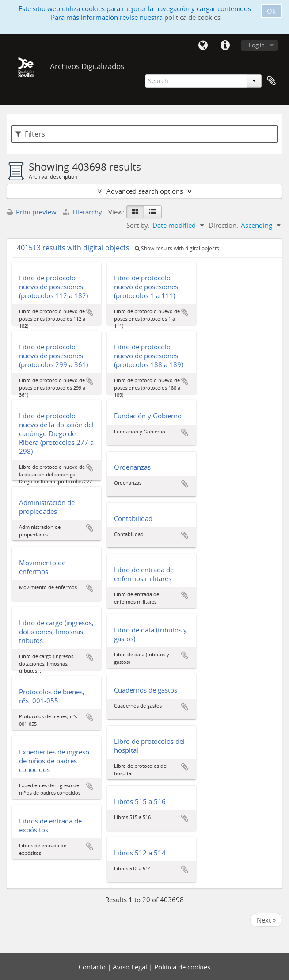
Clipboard (271, 81)
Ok (271, 11)
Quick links (225, 46)
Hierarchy (83, 212)
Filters (30, 134)
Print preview (32, 212)
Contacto (93, 967)
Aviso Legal (131, 967)
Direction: (223, 225)
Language (203, 46)
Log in (257, 45)
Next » (266, 920)
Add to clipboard (90, 312)
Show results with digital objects (177, 248)
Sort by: (138, 225)
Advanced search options (145, 191)
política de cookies (192, 17)
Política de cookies (182, 967)
